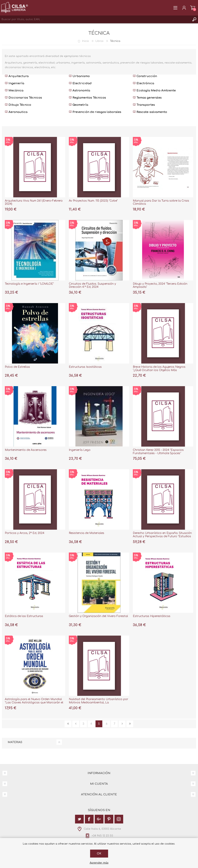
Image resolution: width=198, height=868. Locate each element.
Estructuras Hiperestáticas (152, 616)
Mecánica (14, 91)
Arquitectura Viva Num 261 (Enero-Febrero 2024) (34, 202)
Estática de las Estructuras (24, 616)
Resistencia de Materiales (87, 533)
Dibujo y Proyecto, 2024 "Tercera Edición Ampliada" (160, 285)
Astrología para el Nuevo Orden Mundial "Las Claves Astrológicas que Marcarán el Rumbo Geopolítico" (34, 703)
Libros (99, 41)
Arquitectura (17, 76)
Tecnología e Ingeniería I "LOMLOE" (29, 284)
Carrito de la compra (193, 8)
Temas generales (147, 98)
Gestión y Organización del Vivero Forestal (98, 616)
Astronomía (79, 91)
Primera (68, 724)
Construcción (145, 76)
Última (130, 724)
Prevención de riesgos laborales (95, 112)
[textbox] (95, 19)
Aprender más (99, 863)
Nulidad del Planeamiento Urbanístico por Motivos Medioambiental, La (99, 701)
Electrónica (143, 83)
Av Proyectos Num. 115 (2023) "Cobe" (93, 201)
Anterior (76, 724)
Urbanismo (79, 76)
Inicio (86, 41)
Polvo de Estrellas (17, 367)
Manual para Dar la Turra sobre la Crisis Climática (161, 202)
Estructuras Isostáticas (85, 367)
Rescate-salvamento (150, 112)
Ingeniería (15, 83)
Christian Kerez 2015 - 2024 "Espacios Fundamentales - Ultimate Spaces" (158, 452)
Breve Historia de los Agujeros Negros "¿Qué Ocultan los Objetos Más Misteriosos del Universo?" (159, 370)
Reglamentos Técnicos (87, 98)
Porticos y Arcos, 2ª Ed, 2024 (25, 533)
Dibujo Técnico (18, 105)
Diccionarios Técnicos (23, 98)
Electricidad (80, 83)
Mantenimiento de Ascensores (26, 450)
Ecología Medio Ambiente (154, 91)
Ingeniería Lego (80, 450)
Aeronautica (16, 112)
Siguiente (122, 724)
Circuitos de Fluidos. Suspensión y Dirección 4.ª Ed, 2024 (92, 285)
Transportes (144, 105)
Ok (99, 854)
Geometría (79, 105)
